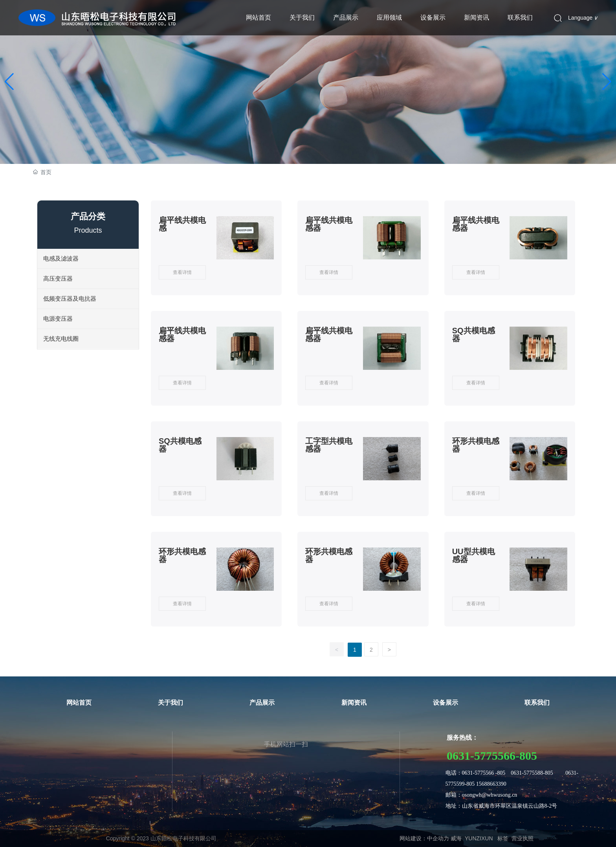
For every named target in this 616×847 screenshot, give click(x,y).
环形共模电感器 (476, 445)
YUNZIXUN (479, 838)
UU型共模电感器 (474, 555)
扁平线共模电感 (182, 224)
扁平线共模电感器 (329, 224)
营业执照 (522, 838)
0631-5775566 (481, 756)
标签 (503, 838)
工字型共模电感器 (329, 445)
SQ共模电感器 (474, 334)
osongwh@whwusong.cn (490, 795)
